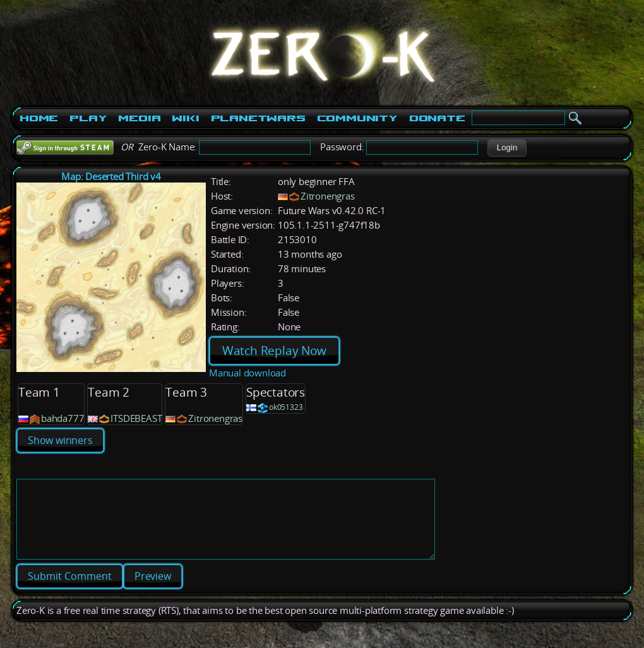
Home (39, 118)
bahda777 (63, 418)
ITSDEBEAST (136, 418)
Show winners (60, 440)
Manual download (247, 373)
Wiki (185, 118)
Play (88, 118)
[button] (507, 148)
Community (357, 118)
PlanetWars (258, 118)
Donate (437, 118)
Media (139, 118)
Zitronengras (328, 196)
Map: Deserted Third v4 (111, 177)
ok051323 (286, 407)
